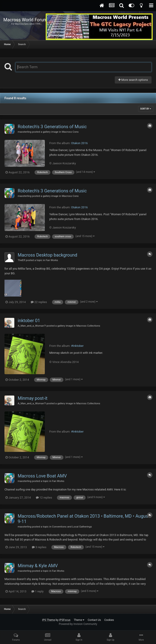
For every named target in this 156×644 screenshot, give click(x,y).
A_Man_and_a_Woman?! (32, 326)
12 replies (44, 498)
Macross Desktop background (48, 255)
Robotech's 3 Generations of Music (52, 127)
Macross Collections (88, 326)
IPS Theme (49, 620)
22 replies (39, 302)
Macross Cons (70, 132)
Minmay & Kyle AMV (38, 566)
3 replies (39, 547)
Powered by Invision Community (78, 624)
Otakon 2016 (79, 143)
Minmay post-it (33, 398)
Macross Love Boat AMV (42, 476)
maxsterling (25, 132)
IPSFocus (65, 620)
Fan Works (52, 260)
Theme (79, 620)
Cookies (109, 620)
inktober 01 (29, 321)
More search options (133, 80)
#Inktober (77, 346)
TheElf (21, 260)
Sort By (146, 109)
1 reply (38, 591)
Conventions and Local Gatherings (72, 527)
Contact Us (94, 620)
